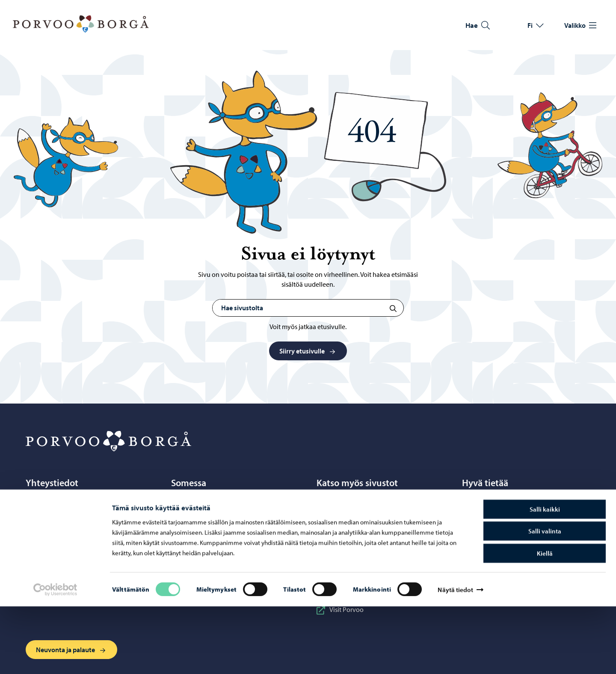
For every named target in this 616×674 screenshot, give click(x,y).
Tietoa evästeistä (492, 519)
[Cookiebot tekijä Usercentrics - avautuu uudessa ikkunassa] (55, 657)
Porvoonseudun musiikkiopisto (368, 549)
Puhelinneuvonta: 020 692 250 (75, 519)
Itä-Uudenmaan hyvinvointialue (369, 519)
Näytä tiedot (455, 657)
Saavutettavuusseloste (500, 534)
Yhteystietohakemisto (63, 534)
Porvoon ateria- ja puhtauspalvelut (373, 534)
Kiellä (545, 621)
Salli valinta (545, 599)
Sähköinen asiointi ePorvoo (72, 549)
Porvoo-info (50, 504)
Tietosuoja (483, 504)
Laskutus (481, 549)
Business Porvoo (346, 504)
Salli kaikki (545, 577)
